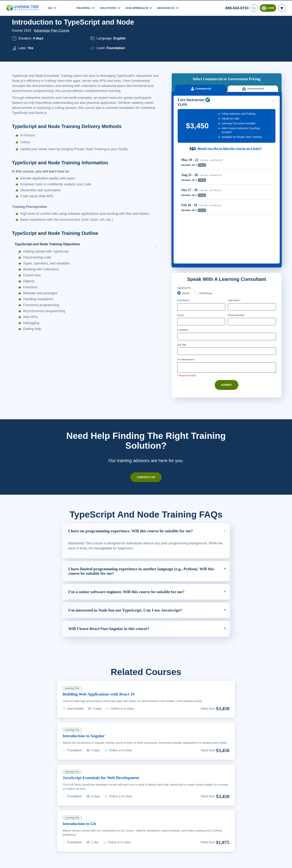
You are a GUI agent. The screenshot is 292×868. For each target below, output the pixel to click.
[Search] (254, 8)
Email (181, 251)
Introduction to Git (81, 795)
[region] (227, 161)
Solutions (109, 8)
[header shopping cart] (282, 8)
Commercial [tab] (201, 60)
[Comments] (227, 304)
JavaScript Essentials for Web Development (105, 749)
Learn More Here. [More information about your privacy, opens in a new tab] (33, 866)
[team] (196, 228)
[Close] (286, 862)
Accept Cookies (237, 863)
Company (183, 266)
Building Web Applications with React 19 (102, 662)
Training (84, 8)
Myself (186, 229)
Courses (33, 28)
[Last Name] (252, 242)
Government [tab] (253, 60)
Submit (227, 321)
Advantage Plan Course (53, 46)
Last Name (235, 236)
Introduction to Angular (86, 703)
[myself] (179, 228)
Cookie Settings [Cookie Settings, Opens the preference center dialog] (210, 863)
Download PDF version (262, 28)
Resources (168, 8)
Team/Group (207, 229)
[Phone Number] (252, 257)
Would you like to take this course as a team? (230, 120)
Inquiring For (184, 223)
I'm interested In (186, 296)
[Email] (201, 257)
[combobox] (232, 257)
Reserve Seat (259, 136)
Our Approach (138, 8)
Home (17, 28)
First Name (184, 236)
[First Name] (201, 242)
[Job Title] (227, 287)
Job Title (182, 281)
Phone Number (237, 251)
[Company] (227, 272)
